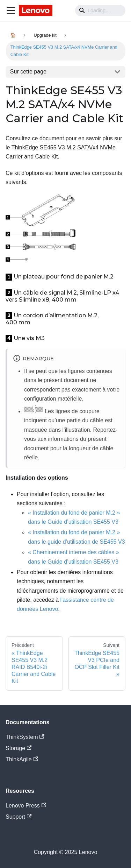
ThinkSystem (25, 737)
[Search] (100, 10)
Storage (19, 748)
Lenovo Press (26, 806)
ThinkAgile (22, 759)
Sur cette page (28, 72)
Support (19, 817)
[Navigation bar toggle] (11, 10)
